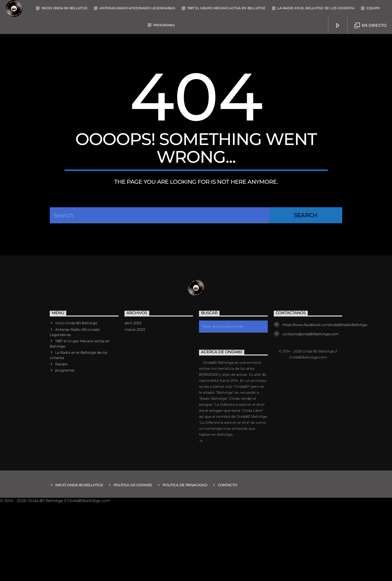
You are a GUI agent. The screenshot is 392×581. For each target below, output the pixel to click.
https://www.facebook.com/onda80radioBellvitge (325, 402)
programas (164, 25)
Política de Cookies (133, 562)
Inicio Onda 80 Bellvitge (65, 8)
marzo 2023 (135, 407)
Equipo (373, 8)
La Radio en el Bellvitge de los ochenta (316, 8)
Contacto (228, 562)
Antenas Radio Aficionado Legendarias (137, 8)
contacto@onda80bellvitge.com (310, 411)
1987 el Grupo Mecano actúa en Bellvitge (226, 8)
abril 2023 (133, 400)
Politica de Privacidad (185, 562)
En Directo (370, 26)
